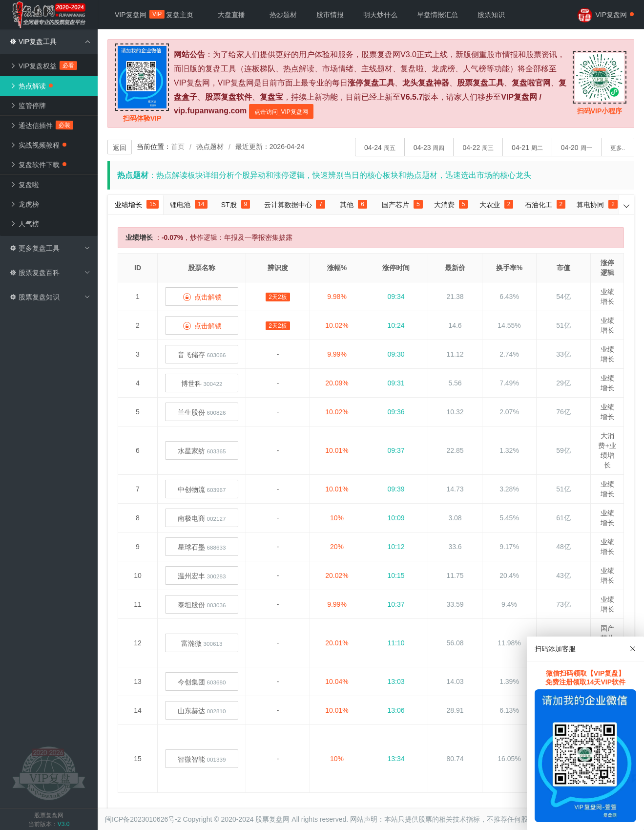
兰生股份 (202, 412)
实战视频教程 (38, 145)
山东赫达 (202, 711)
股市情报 (330, 15)
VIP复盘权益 (44, 65)
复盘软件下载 (38, 165)
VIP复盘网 (135, 14)
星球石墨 (202, 547)
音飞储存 (202, 355)
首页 (178, 147)
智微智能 (202, 759)
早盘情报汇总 (437, 15)
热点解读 (31, 86)
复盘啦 (24, 185)
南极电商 (202, 518)
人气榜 (24, 224)
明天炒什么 (380, 15)
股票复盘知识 (50, 297)
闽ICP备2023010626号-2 (143, 819)
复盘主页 (180, 15)
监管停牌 (28, 106)
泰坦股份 (202, 605)
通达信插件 (42, 125)
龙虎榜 (24, 204)
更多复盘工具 (50, 248)
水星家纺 (202, 451)
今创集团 (202, 682)
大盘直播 (231, 15)
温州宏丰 (202, 576)
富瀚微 (202, 643)
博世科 (202, 383)
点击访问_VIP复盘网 (281, 112)
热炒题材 (283, 15)
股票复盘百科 (50, 273)
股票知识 (491, 15)
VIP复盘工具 (50, 42)
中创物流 (202, 489)
